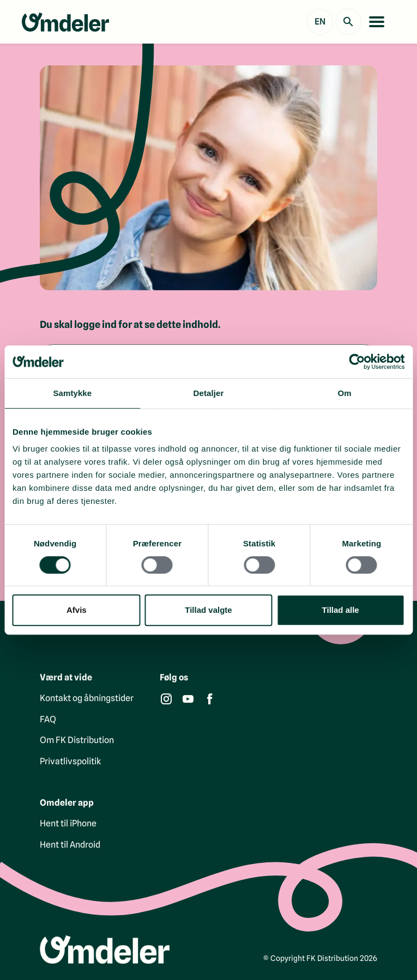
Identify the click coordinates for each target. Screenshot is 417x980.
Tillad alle (341, 610)
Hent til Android (70, 845)
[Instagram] (166, 699)
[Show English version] (320, 22)
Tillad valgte (208, 610)
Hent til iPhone (68, 823)
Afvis (77, 610)
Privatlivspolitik (70, 761)
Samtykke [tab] (72, 393)
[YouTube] (188, 699)
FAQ (48, 719)
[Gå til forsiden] (65, 22)
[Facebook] (210, 699)
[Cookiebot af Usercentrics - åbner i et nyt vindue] (357, 362)
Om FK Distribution (77, 740)
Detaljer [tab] (209, 393)
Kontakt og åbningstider (87, 698)
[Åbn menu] (377, 22)
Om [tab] (345, 393)
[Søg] (348, 22)
